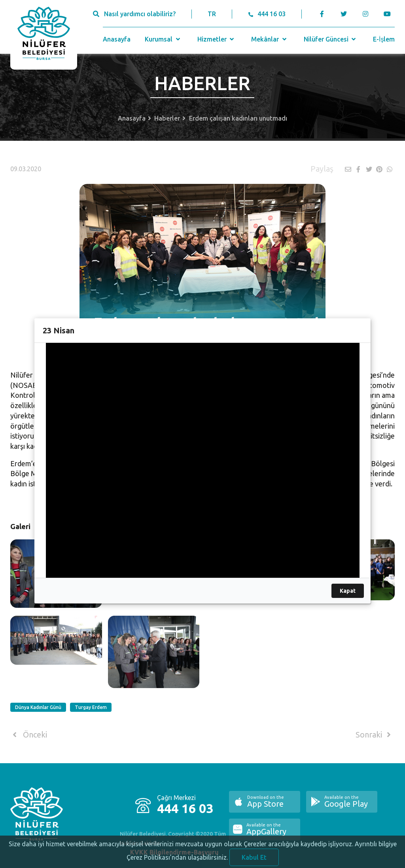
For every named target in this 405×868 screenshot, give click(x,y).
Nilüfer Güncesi (331, 39)
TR (212, 14)
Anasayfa (117, 39)
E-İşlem (384, 39)
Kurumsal (163, 39)
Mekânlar (270, 39)
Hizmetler (217, 39)
